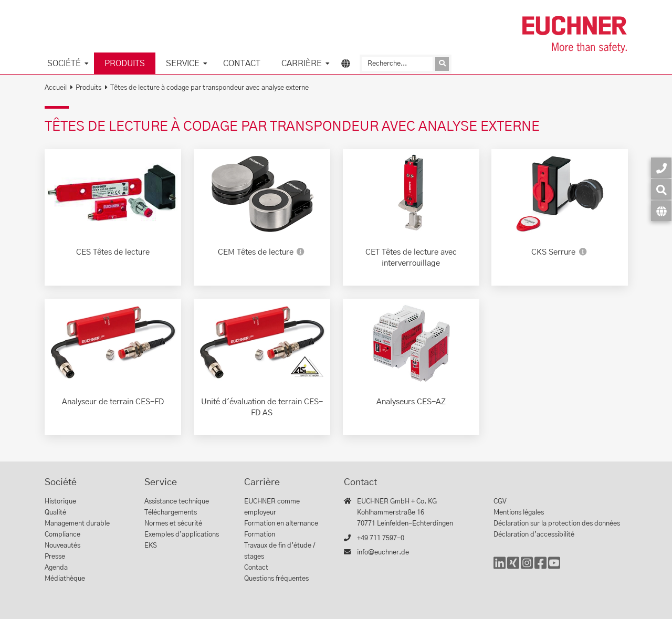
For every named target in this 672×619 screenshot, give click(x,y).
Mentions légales (519, 513)
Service (183, 64)
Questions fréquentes (276, 579)
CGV (500, 502)
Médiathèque (65, 579)
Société (64, 64)
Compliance (62, 535)
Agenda (56, 568)
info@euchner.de (383, 553)
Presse (55, 557)
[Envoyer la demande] (442, 64)
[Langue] (661, 211)
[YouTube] (554, 568)
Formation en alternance (281, 524)
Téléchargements (171, 513)
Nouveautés (62, 546)
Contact (242, 64)
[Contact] (661, 168)
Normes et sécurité (173, 524)
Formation (260, 535)
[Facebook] (540, 568)
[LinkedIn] (500, 568)
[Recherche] (397, 64)
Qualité (55, 513)
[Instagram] (527, 568)
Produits (125, 64)
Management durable (77, 524)
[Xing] (513, 568)
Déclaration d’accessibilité (534, 535)
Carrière (302, 64)
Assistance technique (177, 502)
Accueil (56, 88)
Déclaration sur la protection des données (557, 524)
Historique (60, 502)
